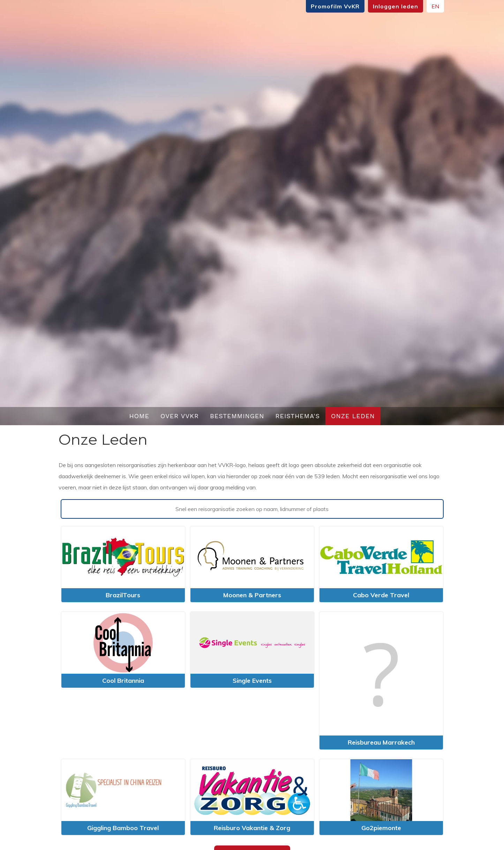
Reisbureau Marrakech (381, 742)
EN (435, 6)
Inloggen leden (396, 6)
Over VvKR (180, 416)
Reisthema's (298, 416)
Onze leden (353, 416)
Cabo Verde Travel (381, 595)
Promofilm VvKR (335, 6)
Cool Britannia (123, 681)
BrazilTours (123, 595)
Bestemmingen (237, 416)
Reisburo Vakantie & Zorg (252, 828)
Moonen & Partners (252, 595)
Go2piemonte (381, 828)
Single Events (252, 681)
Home (139, 416)
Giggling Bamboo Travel (123, 828)
